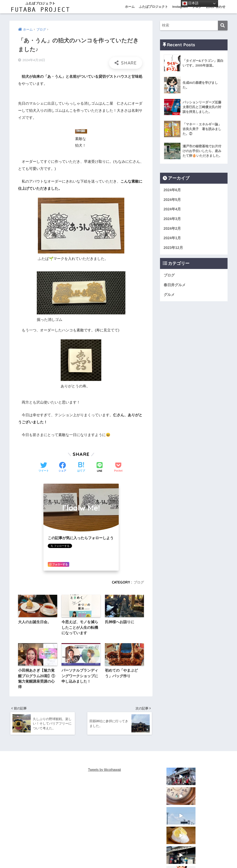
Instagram (180, 7)
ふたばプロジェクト (153, 7)
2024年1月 (172, 238)
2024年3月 (172, 219)
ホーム (130, 7)
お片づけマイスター (177, 856)
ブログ (139, 582)
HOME (119, 847)
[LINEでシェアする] (100, 467)
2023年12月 (173, 248)
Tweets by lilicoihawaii (105, 771)
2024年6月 (172, 190)
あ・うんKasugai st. (83, 856)
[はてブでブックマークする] (81, 467)
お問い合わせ (205, 856)
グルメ (169, 295)
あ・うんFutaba (53, 856)
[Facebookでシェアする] (62, 467)
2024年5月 (172, 200)
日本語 (190, 3)
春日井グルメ (175, 285)
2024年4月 (172, 209)
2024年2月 (172, 229)
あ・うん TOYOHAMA (143, 856)
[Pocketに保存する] (118, 467)
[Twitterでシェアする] (44, 467)
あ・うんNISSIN (112, 856)
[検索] (223, 26)
